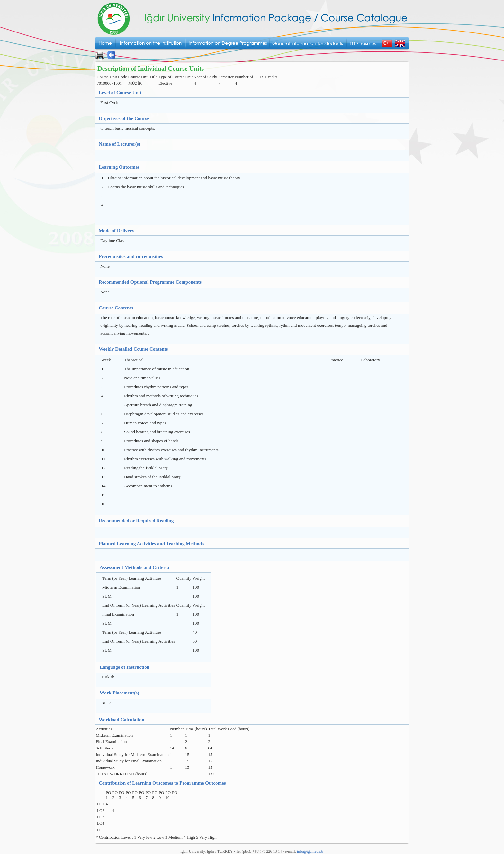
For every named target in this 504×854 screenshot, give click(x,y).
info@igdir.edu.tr (310, 851)
